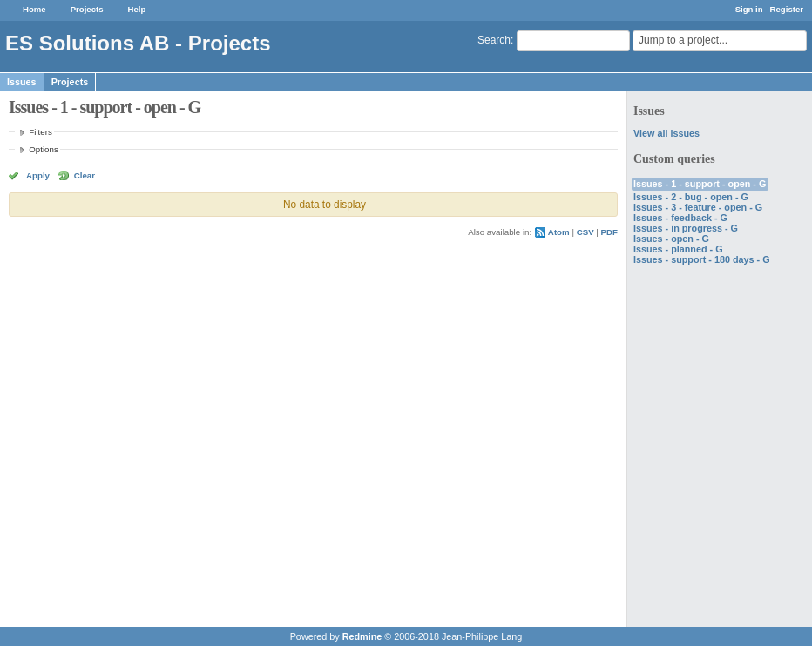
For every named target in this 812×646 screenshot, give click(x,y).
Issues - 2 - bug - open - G (691, 197)
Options (44, 149)
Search (494, 40)
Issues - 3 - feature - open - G (698, 207)
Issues (22, 82)
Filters (40, 132)
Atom (559, 232)
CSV (585, 232)
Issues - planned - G (678, 249)
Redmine (362, 636)
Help (137, 9)
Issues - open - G (671, 239)
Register (787, 9)
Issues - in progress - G (686, 228)
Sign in (749, 9)
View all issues (667, 133)
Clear (85, 175)
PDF (609, 232)
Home (34, 9)
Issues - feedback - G (680, 218)
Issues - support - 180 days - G (702, 259)
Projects (87, 9)
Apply (38, 175)
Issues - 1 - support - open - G (700, 184)
